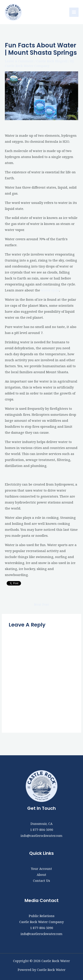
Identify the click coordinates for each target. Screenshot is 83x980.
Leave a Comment (19, 61)
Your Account (41, 869)
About (41, 875)
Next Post (41, 604)
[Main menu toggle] (74, 12)
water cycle (50, 290)
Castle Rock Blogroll (52, 61)
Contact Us (41, 880)
